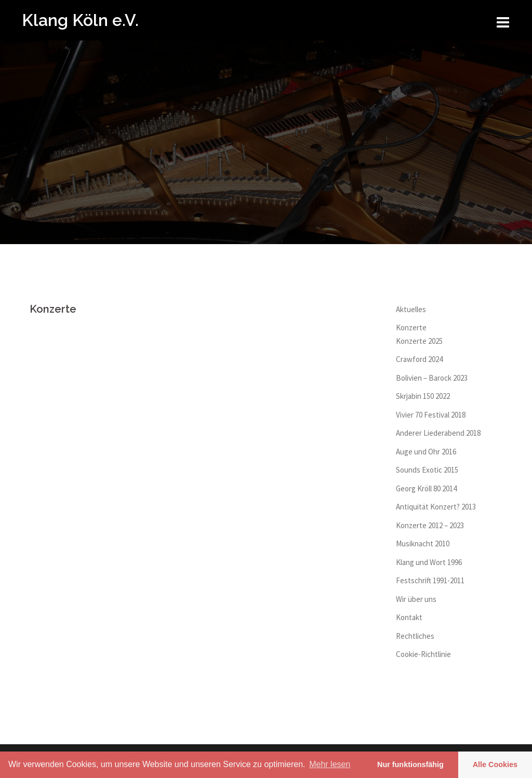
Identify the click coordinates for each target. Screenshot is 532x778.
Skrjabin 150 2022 (423, 396)
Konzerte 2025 (419, 341)
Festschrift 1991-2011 (430, 580)
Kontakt (409, 617)
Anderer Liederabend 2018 (438, 433)
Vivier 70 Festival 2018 (431, 415)
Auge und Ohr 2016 (426, 452)
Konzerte (411, 327)
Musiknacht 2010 (423, 544)
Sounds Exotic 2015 (427, 470)
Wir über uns (416, 599)
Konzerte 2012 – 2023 (430, 525)
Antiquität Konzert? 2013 (436, 507)
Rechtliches (415, 636)
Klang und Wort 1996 (429, 562)
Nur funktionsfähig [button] (410, 764)
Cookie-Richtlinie (423, 654)
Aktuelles (411, 309)
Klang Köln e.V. (80, 20)
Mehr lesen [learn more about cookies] (330, 764)
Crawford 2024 (419, 359)
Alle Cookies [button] (495, 764)
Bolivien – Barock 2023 (432, 378)
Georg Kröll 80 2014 (426, 488)
